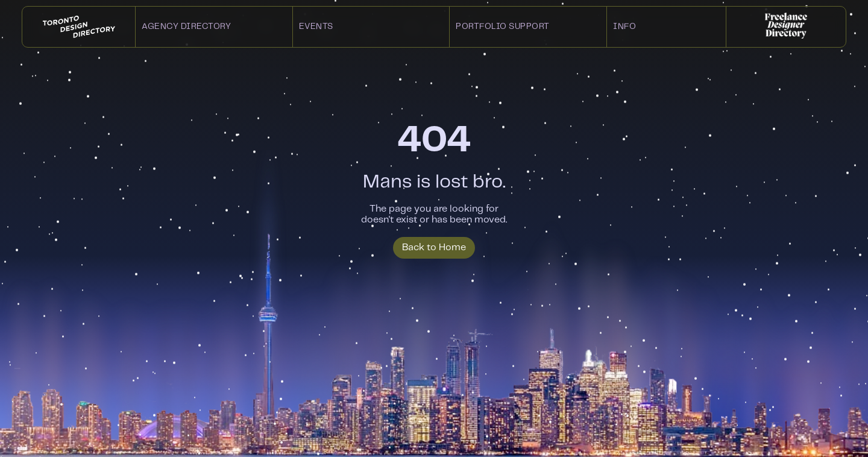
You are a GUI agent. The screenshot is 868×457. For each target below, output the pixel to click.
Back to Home (434, 247)
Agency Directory (186, 27)
